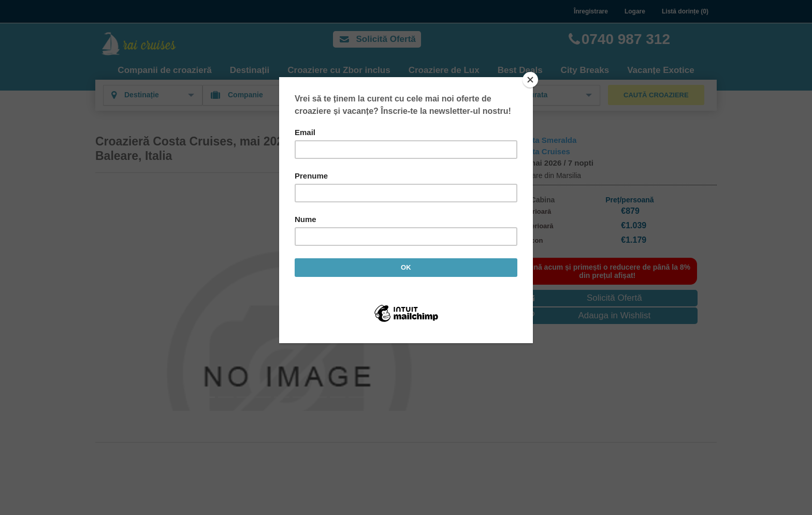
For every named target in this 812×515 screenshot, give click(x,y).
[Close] (530, 80)
